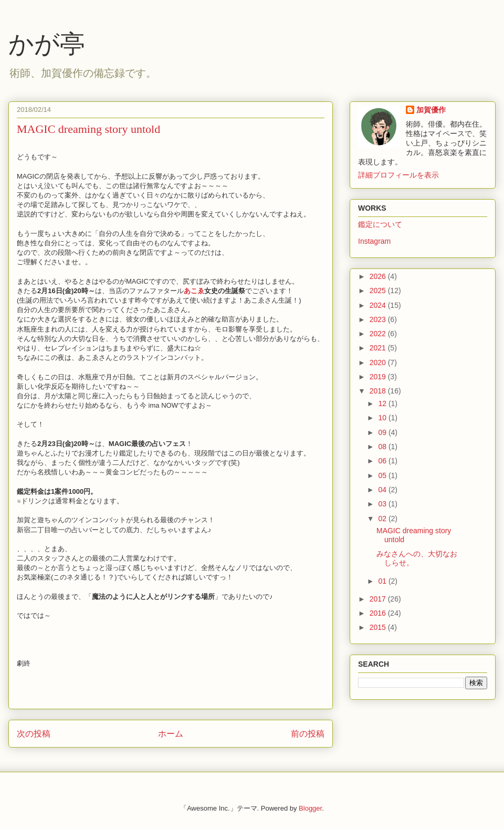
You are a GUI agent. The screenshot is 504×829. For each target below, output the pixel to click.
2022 (379, 334)
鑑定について (380, 224)
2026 (379, 276)
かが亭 (47, 44)
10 (383, 418)
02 (383, 519)
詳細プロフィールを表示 (398, 175)
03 (383, 504)
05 (383, 475)
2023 (379, 319)
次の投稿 (34, 734)
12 (383, 403)
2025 (379, 291)
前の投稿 (308, 734)
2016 (379, 613)
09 (383, 432)
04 (383, 490)
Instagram (374, 241)
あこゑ (194, 291)
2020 (379, 362)
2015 (379, 627)
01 (383, 581)
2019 (379, 377)
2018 (379, 391)
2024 (379, 305)
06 (383, 461)
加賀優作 (431, 110)
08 (383, 447)
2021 (379, 348)
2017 (379, 599)
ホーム (171, 734)
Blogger (310, 808)
